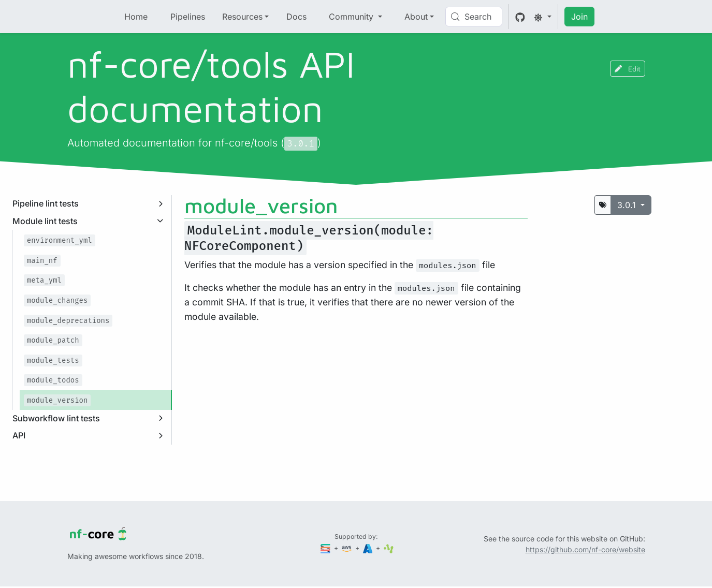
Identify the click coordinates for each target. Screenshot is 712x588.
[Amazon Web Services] (347, 548)
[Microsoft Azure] (369, 548)
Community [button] (352, 17)
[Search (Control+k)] (474, 17)
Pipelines (188, 17)
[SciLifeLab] (389, 548)
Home (136, 17)
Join (579, 17)
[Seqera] (326, 548)
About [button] (416, 17)
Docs (296, 17)
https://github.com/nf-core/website (585, 549)
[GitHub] (520, 17)
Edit (628, 69)
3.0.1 (628, 205)
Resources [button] (242, 17)
